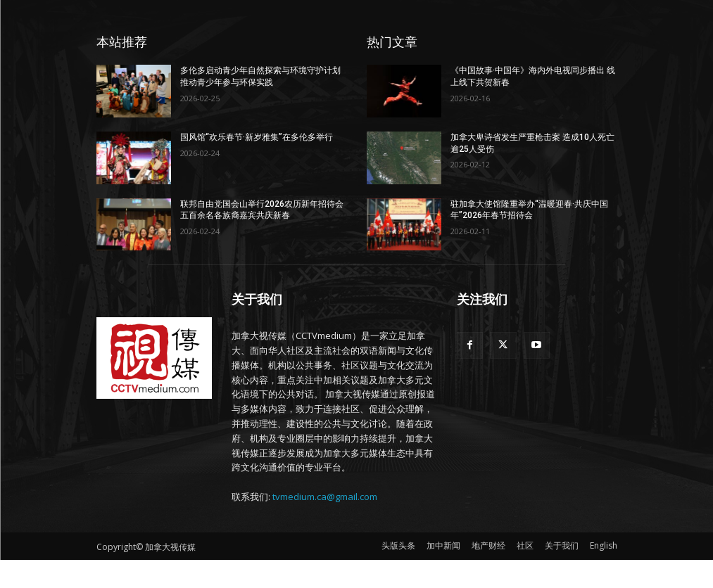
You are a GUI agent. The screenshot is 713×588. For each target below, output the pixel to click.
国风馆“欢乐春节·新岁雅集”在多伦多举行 (257, 137)
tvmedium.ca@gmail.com (325, 497)
